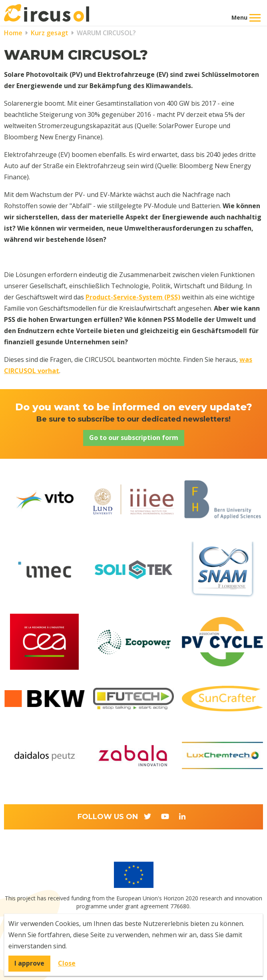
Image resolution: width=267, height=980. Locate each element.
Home (13, 33)
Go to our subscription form (134, 438)
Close (67, 963)
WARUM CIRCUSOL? (106, 33)
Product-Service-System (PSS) (133, 297)
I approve (29, 963)
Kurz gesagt (49, 33)
